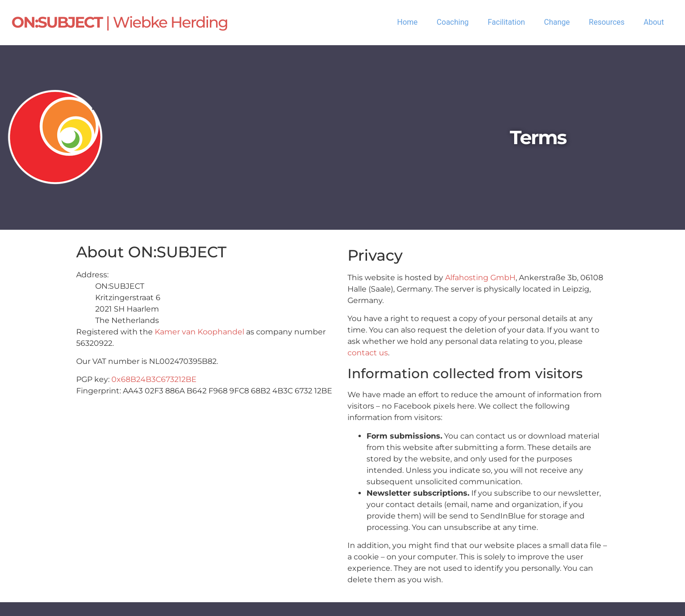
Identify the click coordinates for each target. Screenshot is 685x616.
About (654, 22)
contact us (368, 353)
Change (557, 22)
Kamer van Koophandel (199, 332)
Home (407, 22)
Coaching (452, 22)
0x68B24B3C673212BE (154, 379)
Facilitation (506, 22)
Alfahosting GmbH (480, 278)
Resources (607, 22)
